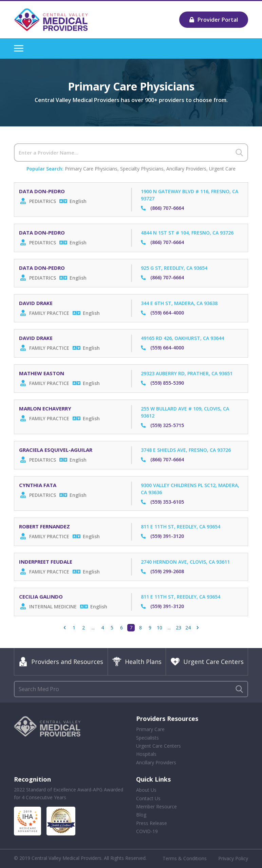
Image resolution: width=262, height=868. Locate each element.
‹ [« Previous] (65, 628)
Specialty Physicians (142, 169)
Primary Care (150, 729)
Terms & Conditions (185, 858)
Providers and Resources (61, 662)
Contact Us (148, 798)
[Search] (131, 153)
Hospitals (146, 754)
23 (179, 628)
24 (188, 628)
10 (160, 628)
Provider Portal (214, 20)
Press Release (152, 823)
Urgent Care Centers (207, 662)
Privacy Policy (233, 858)
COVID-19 (147, 831)
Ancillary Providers (186, 169)
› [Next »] (198, 628)
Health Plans (137, 662)
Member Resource (156, 806)
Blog (141, 815)
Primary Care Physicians (91, 169)
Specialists (147, 738)
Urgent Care (222, 169)
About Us (146, 790)
